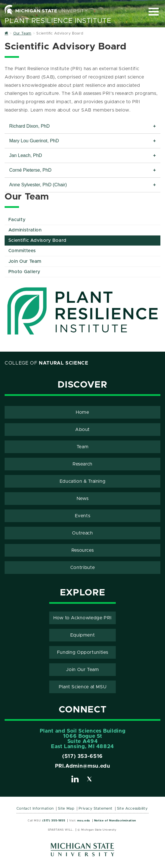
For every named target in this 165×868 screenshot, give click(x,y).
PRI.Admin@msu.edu (83, 766)
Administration (25, 230)
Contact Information (35, 809)
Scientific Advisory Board (37, 240)
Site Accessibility (132, 809)
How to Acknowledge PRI (83, 618)
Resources (83, 550)
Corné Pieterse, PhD (30, 170)
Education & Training (83, 481)
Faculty (17, 220)
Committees (22, 251)
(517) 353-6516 (83, 756)
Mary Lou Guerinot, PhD (34, 141)
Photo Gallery (24, 272)
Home (83, 412)
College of (47, 363)
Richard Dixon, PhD (30, 126)
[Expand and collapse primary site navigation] (154, 12)
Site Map (66, 809)
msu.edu (84, 821)
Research (83, 464)
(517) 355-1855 (54, 821)
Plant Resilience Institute (58, 21)
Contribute (83, 568)
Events (83, 516)
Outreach (82, 533)
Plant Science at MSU (83, 687)
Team (83, 447)
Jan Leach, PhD (26, 155)
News (83, 499)
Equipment (83, 635)
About (83, 430)
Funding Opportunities (83, 652)
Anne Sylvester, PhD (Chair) (38, 185)
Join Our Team (25, 261)
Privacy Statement (96, 809)
